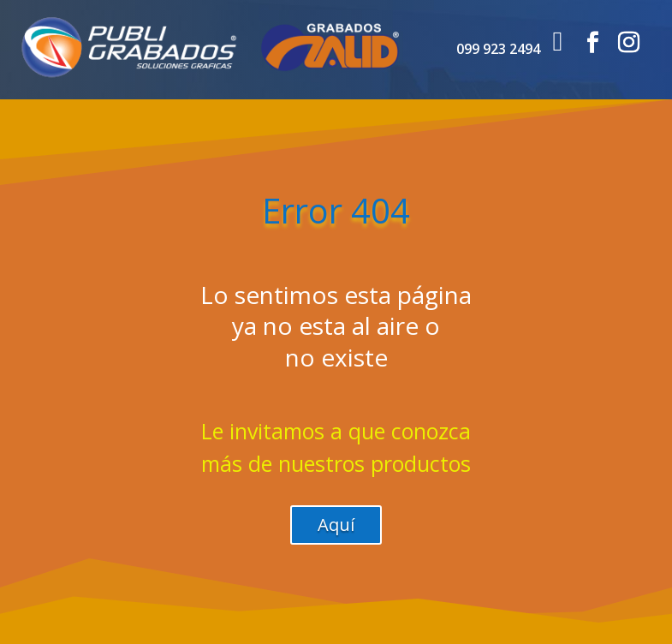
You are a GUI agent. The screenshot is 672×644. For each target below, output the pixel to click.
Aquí (336, 525)
